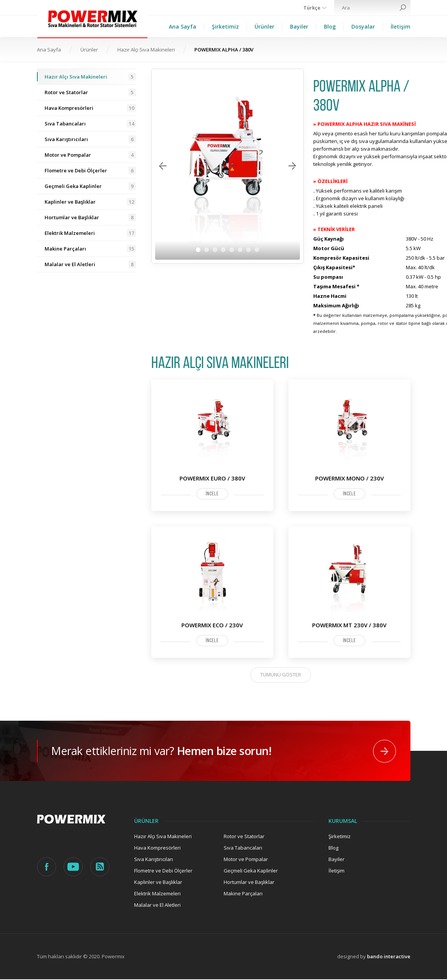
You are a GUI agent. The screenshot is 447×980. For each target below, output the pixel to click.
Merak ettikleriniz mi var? (170, 751)
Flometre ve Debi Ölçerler (90, 170)
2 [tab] (207, 250)
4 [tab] (223, 250)
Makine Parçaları (90, 249)
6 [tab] (240, 250)
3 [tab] (215, 250)
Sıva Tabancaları (90, 124)
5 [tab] (232, 250)
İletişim (401, 27)
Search (403, 8)
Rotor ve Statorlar (90, 92)
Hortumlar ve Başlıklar (90, 217)
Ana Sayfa (183, 27)
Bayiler (299, 27)
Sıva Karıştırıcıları (90, 139)
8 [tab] (257, 250)
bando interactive (389, 957)
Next (292, 166)
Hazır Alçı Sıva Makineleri (146, 50)
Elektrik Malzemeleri (90, 233)
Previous (163, 166)
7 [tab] (248, 250)
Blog (330, 27)
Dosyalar (363, 27)
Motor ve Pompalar (90, 155)
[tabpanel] (228, 166)
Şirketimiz (225, 27)
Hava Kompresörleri (90, 108)
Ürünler (264, 27)
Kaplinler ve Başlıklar (90, 202)
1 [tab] (198, 250)
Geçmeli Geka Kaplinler (90, 186)
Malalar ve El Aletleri (90, 264)
